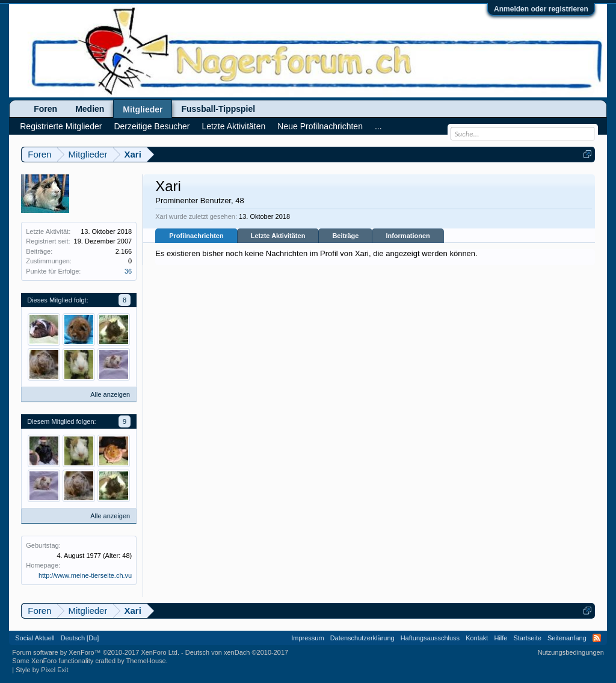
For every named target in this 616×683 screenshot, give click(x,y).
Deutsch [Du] (80, 638)
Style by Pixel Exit (42, 670)
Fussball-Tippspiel (218, 109)
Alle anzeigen (110, 394)
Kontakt (477, 638)
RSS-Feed (597, 638)
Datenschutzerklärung (362, 638)
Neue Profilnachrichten (320, 126)
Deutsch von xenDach (237, 652)
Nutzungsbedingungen (571, 652)
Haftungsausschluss (430, 638)
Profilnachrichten (196, 236)
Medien (90, 109)
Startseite (527, 638)
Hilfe (500, 638)
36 (128, 271)
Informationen (408, 236)
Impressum (307, 638)
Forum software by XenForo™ (96, 652)
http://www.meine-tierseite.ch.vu (85, 575)
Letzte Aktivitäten (278, 236)
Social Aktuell (35, 638)
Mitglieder (143, 109)
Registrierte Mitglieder (61, 126)
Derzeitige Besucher (152, 126)
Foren (45, 109)
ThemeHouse (146, 661)
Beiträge (345, 236)
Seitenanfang (567, 638)
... (378, 126)
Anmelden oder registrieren (541, 9)
